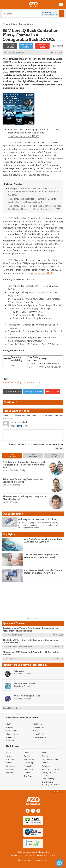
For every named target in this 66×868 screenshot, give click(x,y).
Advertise (46, 766)
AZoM (9, 724)
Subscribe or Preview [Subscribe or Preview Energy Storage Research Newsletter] (22, 686)
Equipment (11, 759)
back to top (58, 791)
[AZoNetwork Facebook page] (33, 811)
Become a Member (50, 759)
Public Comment (18, 444)
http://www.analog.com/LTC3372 (23, 136)
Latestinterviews (12, 455)
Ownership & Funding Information (51, 783)
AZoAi (35, 731)
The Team (28, 776)
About (45, 753)
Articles (9, 756)
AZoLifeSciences (40, 737)
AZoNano (10, 727)
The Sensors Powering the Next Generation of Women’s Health (41, 556)
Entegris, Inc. (13, 659)
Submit (59, 448)
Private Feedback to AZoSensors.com (47, 444)
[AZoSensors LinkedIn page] (28, 811)
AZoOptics (10, 737)
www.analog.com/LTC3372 (41, 273)
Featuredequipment (33, 455)
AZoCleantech (12, 734)
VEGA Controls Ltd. (15, 635)
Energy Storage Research (25, 683)
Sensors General (26, 24)
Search (45, 756)
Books (26, 753)
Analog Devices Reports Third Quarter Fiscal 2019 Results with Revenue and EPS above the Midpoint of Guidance (33, 192)
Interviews (11, 766)
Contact (45, 763)
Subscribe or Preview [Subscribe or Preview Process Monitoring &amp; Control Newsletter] (22, 698)
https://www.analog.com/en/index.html (21, 382)
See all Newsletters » (12, 708)
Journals (10, 773)
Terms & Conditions (50, 769)
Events (27, 756)
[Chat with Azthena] (60, 863)
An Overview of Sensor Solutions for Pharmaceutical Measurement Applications (31, 629)
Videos (9, 763)
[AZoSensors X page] (38, 811)
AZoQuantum (39, 727)
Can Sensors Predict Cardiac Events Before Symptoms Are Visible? (43, 572)
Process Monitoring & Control (27, 696)
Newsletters (29, 766)
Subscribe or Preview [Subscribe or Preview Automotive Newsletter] (22, 674)
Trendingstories (54, 455)
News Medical (39, 734)
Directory (10, 769)
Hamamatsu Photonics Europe (20, 647)
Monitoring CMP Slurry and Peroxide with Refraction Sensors (31, 653)
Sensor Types (30, 763)
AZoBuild (10, 741)
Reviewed (59, 46)
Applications (29, 759)
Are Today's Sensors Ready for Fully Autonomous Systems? (43, 540)
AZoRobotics (11, 731)
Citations (10, 402)
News (15, 24)
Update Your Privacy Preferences (33, 860)
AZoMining (38, 724)
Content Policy (48, 779)
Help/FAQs (28, 769)
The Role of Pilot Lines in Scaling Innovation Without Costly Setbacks (31, 641)
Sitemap (28, 773)
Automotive (19, 671)
